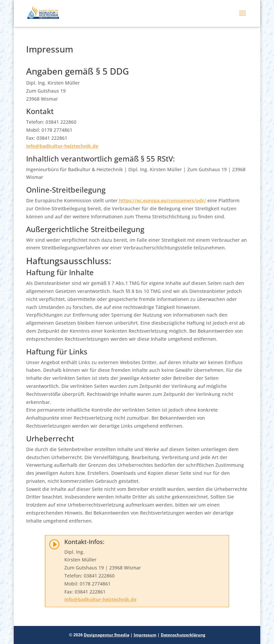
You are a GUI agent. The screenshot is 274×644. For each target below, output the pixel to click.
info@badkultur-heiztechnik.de (62, 146)
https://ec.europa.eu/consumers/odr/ (162, 200)
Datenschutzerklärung (183, 635)
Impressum (145, 635)
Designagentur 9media (107, 635)
